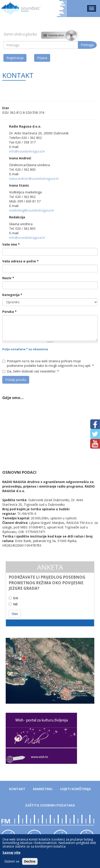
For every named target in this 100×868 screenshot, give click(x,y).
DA (13, 598)
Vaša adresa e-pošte (21, 261)
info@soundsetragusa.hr (27, 151)
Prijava (42, 58)
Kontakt (17, 789)
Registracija (15, 58)
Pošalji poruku (16, 380)
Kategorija (12, 295)
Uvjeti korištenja (76, 789)
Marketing (43, 789)
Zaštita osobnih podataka (50, 805)
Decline (30, 861)
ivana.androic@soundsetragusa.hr (34, 179)
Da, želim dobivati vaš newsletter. (31, 371)
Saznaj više (12, 852)
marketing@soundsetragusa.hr (32, 210)
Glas (15, 614)
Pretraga (87, 45)
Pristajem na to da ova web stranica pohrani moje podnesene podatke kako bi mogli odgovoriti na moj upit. (48, 363)
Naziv (8, 278)
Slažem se (12, 861)
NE (13, 604)
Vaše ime (11, 244)
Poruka (9, 312)
